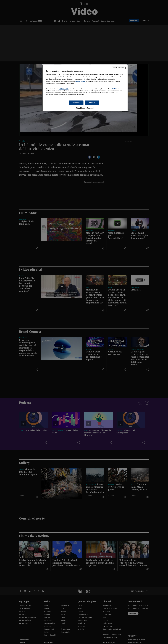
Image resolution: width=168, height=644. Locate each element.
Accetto (92, 103)
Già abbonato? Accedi (85, 108)
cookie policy (80, 81)
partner (114, 89)
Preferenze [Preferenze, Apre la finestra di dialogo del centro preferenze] (76, 103)
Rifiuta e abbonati (119, 68)
